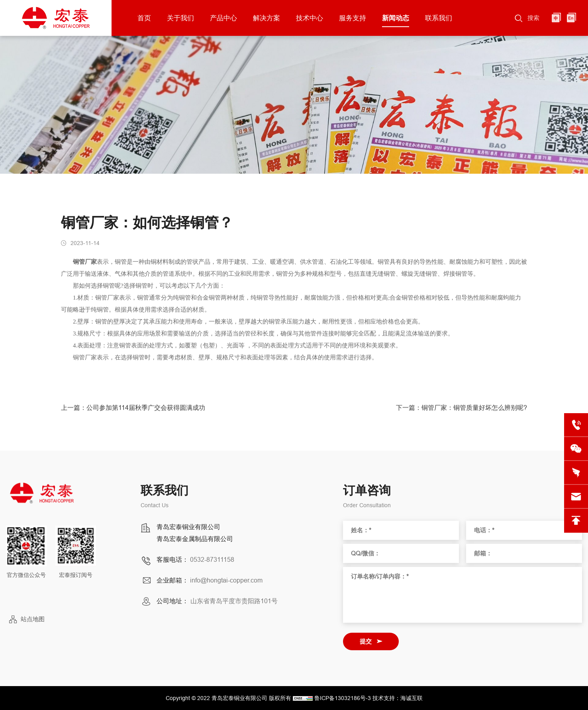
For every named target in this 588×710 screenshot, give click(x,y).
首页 (144, 18)
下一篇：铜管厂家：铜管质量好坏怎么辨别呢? (462, 411)
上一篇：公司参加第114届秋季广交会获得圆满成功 (133, 411)
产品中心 (223, 18)
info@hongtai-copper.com (226, 580)
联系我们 (439, 18)
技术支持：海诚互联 (398, 698)
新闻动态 (396, 18)
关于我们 (180, 18)
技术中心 (310, 18)
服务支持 (353, 18)
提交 (366, 641)
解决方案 (267, 18)
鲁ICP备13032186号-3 (343, 698)
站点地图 (33, 619)
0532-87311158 (212, 559)
